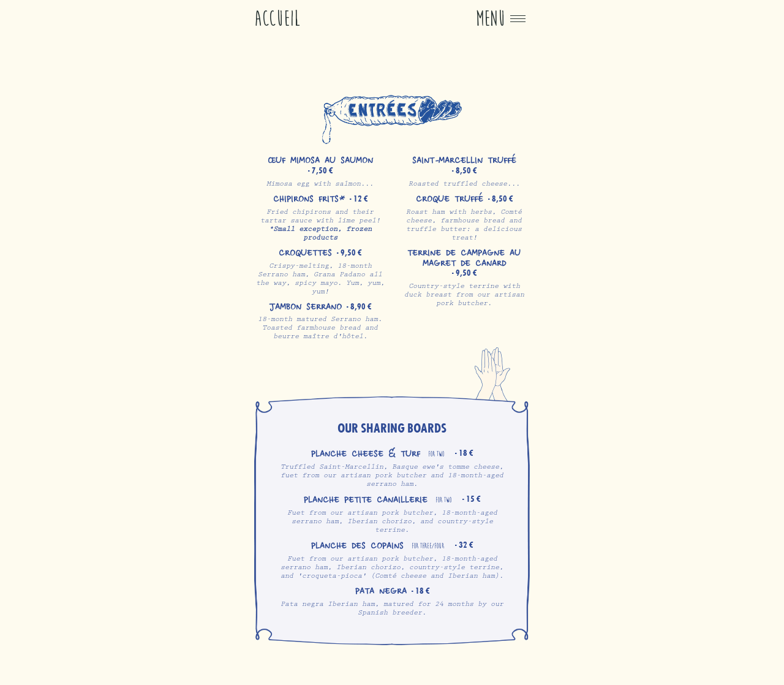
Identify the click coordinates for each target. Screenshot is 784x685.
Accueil (277, 19)
